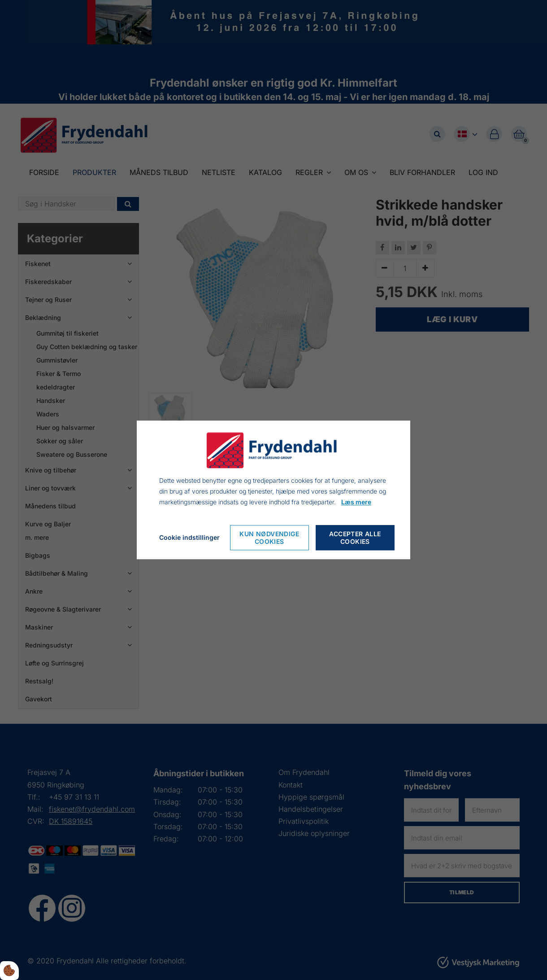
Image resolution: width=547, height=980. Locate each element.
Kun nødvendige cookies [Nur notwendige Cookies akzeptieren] (270, 538)
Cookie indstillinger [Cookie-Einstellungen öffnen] (189, 538)
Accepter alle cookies (355, 538)
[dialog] (273, 490)
